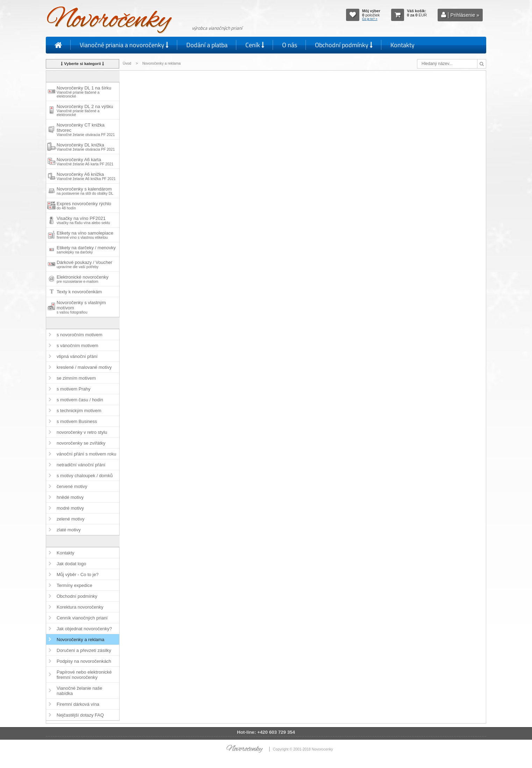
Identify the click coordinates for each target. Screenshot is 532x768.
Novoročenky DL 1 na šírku (84, 92)
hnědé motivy (70, 497)
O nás (290, 45)
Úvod (127, 63)
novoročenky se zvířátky (81, 443)
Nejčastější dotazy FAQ (80, 715)
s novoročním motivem (80, 335)
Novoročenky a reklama (81, 640)
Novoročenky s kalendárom (85, 191)
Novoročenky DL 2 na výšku (85, 110)
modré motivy (70, 508)
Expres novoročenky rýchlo (84, 206)
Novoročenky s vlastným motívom (81, 307)
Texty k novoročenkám (79, 292)
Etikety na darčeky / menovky (86, 250)
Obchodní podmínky (344, 45)
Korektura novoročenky (80, 607)
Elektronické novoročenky (82, 279)
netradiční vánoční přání (81, 465)
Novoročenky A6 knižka (86, 176)
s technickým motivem (79, 411)
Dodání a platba (207, 45)
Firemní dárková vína (78, 704)
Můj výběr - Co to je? (78, 575)
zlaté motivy (69, 530)
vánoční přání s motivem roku (87, 454)
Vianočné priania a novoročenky (124, 45)
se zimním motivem (76, 378)
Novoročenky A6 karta (85, 162)
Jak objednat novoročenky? (84, 629)
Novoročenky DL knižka (86, 147)
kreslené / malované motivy (84, 367)
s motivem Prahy (74, 389)
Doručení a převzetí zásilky (84, 650)
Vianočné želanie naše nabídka (80, 691)
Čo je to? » (370, 19)
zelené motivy (70, 519)
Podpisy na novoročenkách (84, 661)
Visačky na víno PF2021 (83, 220)
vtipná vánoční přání (77, 356)
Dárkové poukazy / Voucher (84, 264)
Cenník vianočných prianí (82, 618)
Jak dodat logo (71, 564)
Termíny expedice (74, 585)
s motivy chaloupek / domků (85, 476)
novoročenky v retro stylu (82, 432)
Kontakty (402, 45)
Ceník (255, 45)
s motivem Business (77, 421)
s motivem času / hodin (80, 400)
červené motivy (72, 486)
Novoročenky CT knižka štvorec (86, 130)
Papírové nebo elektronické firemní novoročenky (84, 675)
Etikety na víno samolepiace (85, 235)
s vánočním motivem (77, 346)
